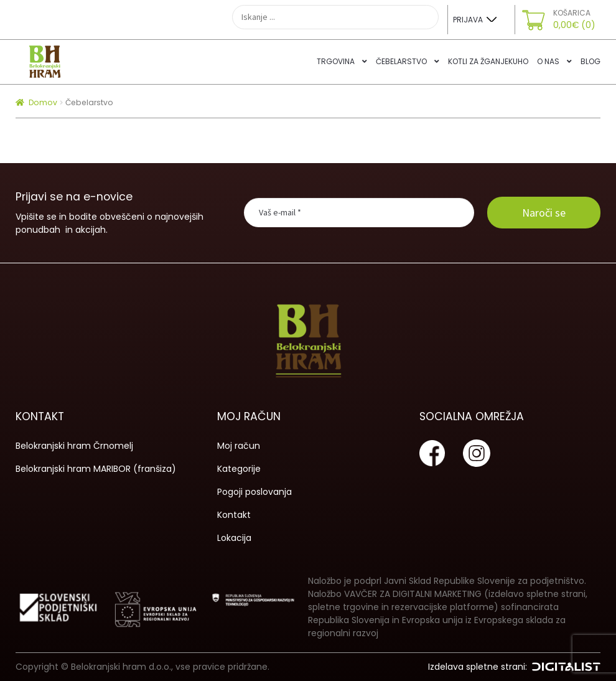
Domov (43, 102)
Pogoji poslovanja (254, 492)
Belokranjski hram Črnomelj (74, 446)
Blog (590, 61)
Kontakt (234, 515)
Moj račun (239, 446)
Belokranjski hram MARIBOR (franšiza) (96, 469)
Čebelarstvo (401, 61)
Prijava (468, 20)
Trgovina (336, 61)
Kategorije (239, 469)
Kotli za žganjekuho (488, 61)
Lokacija (234, 538)
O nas (548, 61)
